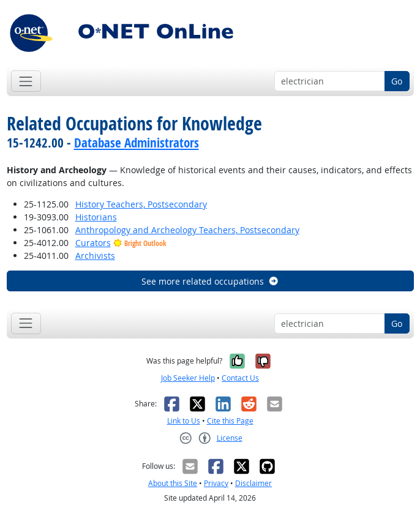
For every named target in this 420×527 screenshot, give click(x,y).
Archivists (95, 256)
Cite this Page (230, 421)
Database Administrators (137, 143)
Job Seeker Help (188, 378)
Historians (96, 217)
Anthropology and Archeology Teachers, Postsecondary (187, 230)
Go (397, 81)
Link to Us (184, 421)
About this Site (173, 483)
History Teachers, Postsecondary (141, 204)
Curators (93, 243)
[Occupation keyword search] (330, 81)
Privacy (216, 483)
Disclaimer (253, 483)
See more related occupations (210, 281)
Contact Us (240, 378)
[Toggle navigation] (26, 81)
